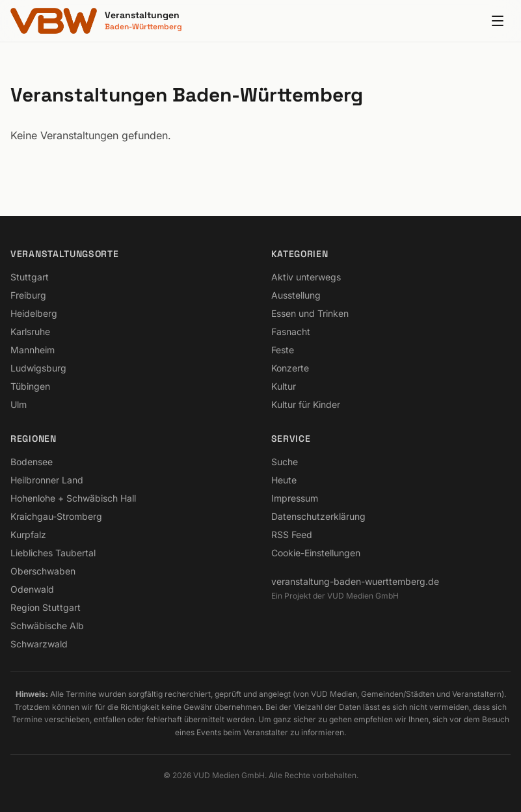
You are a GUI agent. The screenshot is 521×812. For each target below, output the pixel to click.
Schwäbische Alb (47, 626)
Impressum (295, 498)
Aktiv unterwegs (306, 277)
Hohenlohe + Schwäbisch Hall (73, 498)
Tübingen (30, 386)
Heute (284, 480)
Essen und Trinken (310, 313)
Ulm (19, 404)
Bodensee (32, 462)
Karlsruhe (30, 332)
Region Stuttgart (46, 607)
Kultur (284, 386)
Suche (285, 462)
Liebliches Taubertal (53, 553)
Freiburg (28, 295)
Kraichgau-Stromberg (56, 516)
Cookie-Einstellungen (316, 553)
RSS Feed (292, 535)
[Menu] (498, 21)
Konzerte (290, 368)
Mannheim (33, 350)
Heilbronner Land (47, 480)
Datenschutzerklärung (318, 516)
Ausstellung (296, 295)
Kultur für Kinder (306, 404)
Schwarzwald (39, 644)
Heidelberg (34, 313)
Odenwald (32, 589)
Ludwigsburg (38, 368)
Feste (283, 350)
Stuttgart (30, 277)
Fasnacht (291, 332)
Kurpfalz (28, 535)
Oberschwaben (43, 571)
